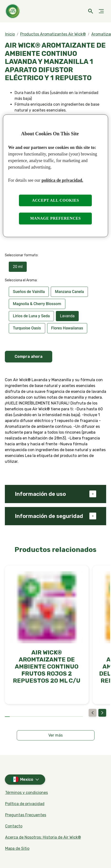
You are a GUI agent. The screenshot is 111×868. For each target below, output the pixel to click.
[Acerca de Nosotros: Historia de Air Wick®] (43, 837)
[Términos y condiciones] (26, 793)
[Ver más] (56, 735)
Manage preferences (55, 218)
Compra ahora (29, 357)
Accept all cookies (56, 200)
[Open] (91, 11)
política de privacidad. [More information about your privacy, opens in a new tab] (62, 180)
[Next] (102, 713)
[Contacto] (14, 826)
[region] (55, 176)
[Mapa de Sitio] (17, 849)
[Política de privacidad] (25, 804)
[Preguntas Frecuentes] (26, 815)
